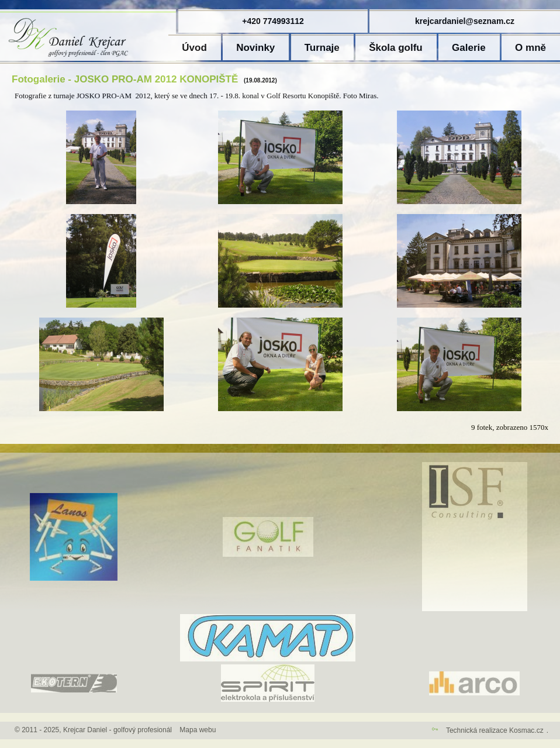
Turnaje (322, 48)
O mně (530, 48)
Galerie (469, 48)
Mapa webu (198, 730)
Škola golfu (396, 48)
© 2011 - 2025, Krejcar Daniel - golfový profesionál (93, 730)
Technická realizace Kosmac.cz (495, 730)
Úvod (194, 48)
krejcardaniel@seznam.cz (465, 21)
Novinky (255, 48)
